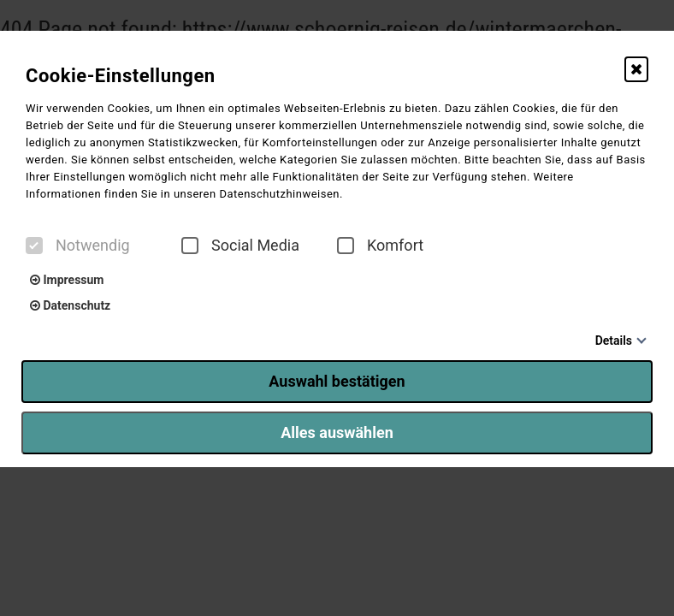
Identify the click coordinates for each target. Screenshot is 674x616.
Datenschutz (70, 305)
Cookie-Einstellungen (121, 76)
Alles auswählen (337, 432)
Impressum (67, 280)
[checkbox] (34, 246)
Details (614, 341)
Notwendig (78, 246)
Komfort (380, 246)
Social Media (240, 246)
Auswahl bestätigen (337, 381)
